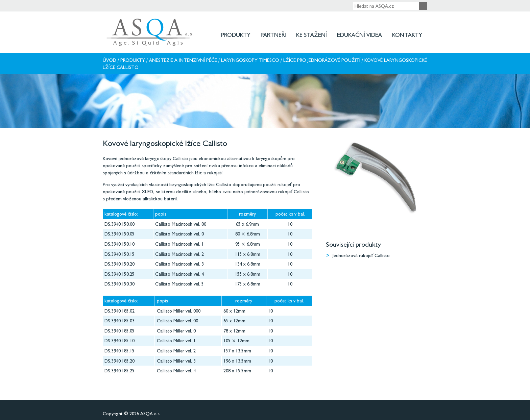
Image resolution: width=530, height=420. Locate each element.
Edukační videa (359, 35)
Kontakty (407, 35)
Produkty (236, 35)
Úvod (110, 60)
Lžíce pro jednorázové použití (322, 60)
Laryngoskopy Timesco (250, 60)
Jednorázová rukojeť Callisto (361, 255)
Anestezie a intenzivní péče (183, 60)
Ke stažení (311, 35)
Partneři (273, 35)
